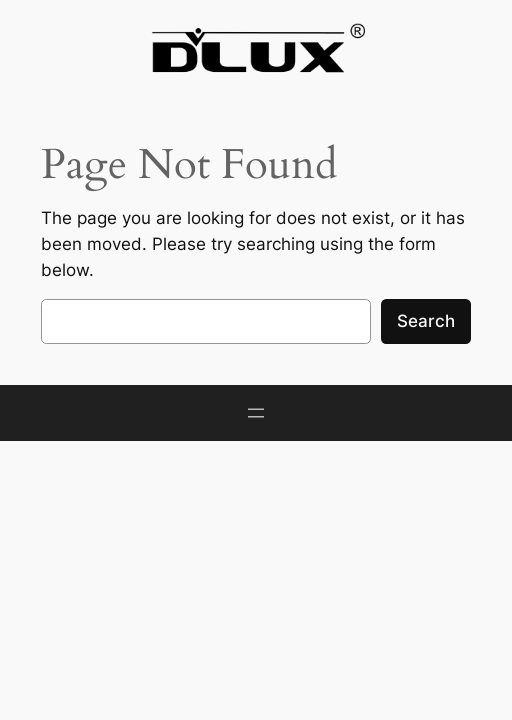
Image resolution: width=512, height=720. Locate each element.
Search (426, 321)
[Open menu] (256, 413)
